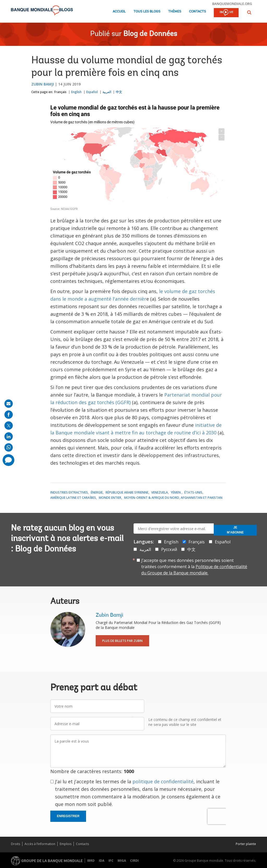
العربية (107, 92)
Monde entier (110, 498)
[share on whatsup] (9, 447)
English (76, 92)
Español (92, 92)
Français (60, 92)
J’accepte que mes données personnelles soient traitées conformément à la (194, 567)
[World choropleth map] (138, 158)
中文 (119, 92)
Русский (169, 549)
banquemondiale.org (232, 4)
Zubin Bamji (43, 84)
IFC (111, 861)
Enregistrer (68, 816)
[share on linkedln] (9, 436)
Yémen (176, 492)
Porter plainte (246, 844)
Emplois (66, 844)
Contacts (198, 12)
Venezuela (160, 492)
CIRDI (134, 861)
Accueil (119, 12)
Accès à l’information (40, 844)
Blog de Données (150, 34)
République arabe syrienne (127, 492)
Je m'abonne (235, 530)
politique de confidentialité (163, 781)
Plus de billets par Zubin (122, 641)
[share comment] (8, 460)
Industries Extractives (69, 492)
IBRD (91, 861)
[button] (249, 12)
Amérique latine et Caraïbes (73, 498)
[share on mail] (9, 404)
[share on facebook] (9, 415)
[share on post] (9, 426)
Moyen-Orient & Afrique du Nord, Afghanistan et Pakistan (173, 498)
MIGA (122, 861)
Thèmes (175, 12)
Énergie (97, 492)
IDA (102, 861)
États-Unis (193, 492)
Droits (16, 844)
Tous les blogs (147, 12)
